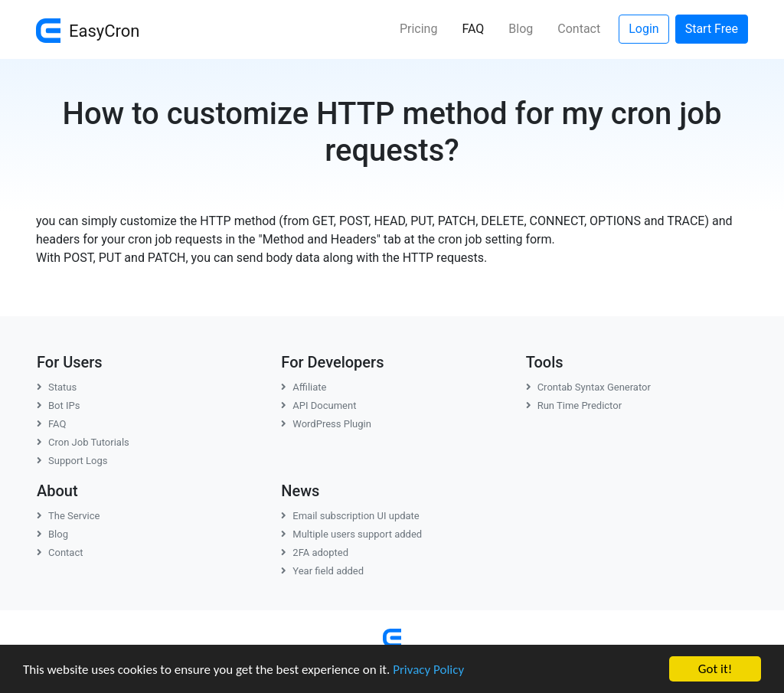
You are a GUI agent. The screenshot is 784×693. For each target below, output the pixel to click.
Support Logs (72, 461)
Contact (579, 29)
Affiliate (304, 387)
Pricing (419, 29)
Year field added (322, 571)
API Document (318, 405)
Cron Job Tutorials (83, 442)
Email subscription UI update (350, 516)
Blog (521, 29)
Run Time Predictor (574, 405)
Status (57, 387)
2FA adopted (315, 552)
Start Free (712, 29)
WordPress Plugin (326, 424)
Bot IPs (58, 405)
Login (644, 29)
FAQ (479, 28)
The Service (68, 516)
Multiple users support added (351, 534)
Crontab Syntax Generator (588, 387)
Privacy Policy (428, 670)
